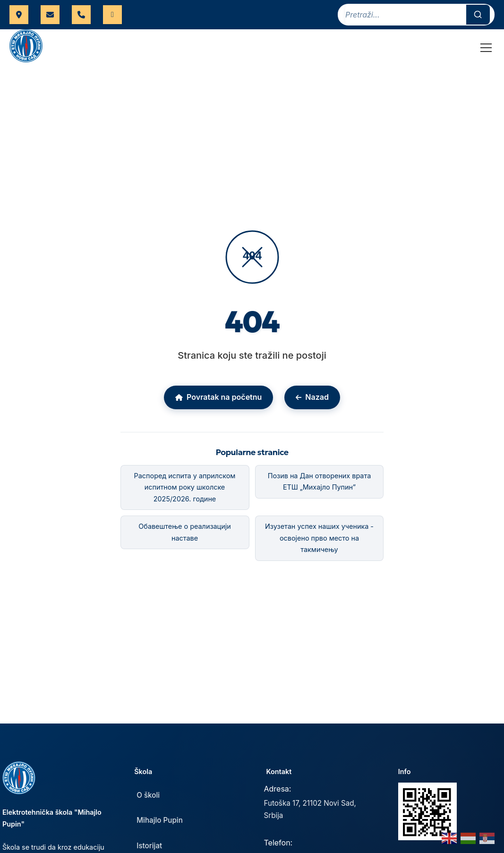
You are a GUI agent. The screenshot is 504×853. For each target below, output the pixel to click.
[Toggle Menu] (486, 48)
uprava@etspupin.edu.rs (50, 15)
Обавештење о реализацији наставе (184, 532)
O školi (148, 795)
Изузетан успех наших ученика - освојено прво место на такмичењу (319, 538)
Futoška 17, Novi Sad (19, 15)
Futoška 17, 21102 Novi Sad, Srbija (310, 809)
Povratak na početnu (218, 397)
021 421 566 (81, 15)
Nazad (312, 397)
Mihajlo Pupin (160, 820)
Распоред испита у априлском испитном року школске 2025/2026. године (185, 487)
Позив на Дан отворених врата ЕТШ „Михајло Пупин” (319, 481)
